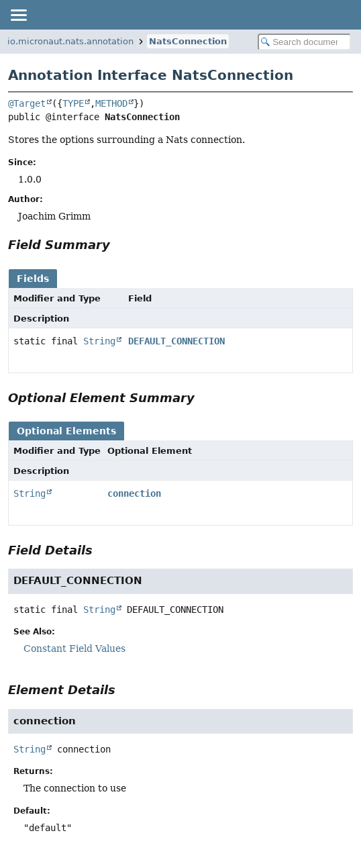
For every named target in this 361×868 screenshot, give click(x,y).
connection (134, 493)
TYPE (73, 103)
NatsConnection (188, 41)
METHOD (111, 103)
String (99, 341)
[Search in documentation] (304, 42)
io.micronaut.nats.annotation (70, 41)
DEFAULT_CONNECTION (176, 341)
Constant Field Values (74, 648)
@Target (27, 103)
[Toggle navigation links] (18, 15)
